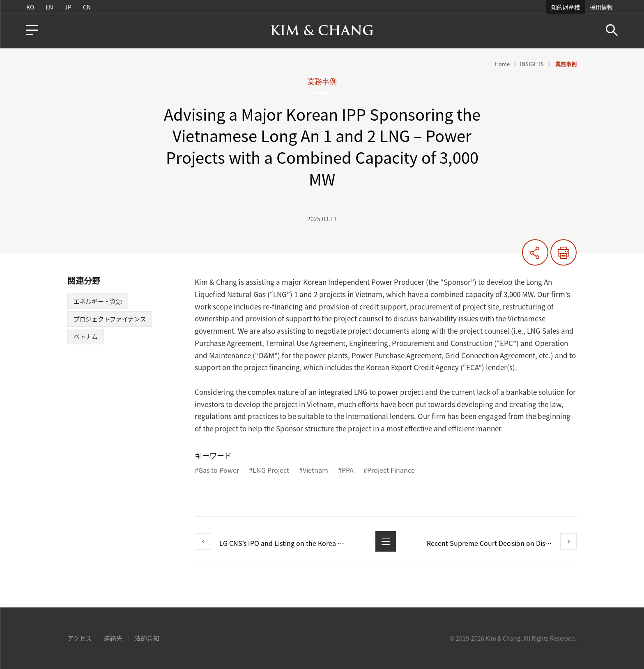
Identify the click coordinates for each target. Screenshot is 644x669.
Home (502, 64)
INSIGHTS (532, 64)
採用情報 (601, 7)
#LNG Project (269, 471)
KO (30, 7)
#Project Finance (389, 471)
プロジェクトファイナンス (110, 319)
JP (68, 7)
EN (49, 7)
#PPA (346, 471)
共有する (535, 252)
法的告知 (147, 638)
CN (87, 7)
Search (612, 30)
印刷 (563, 252)
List (386, 541)
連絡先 (113, 638)
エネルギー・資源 (98, 301)
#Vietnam (314, 471)
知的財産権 (566, 7)
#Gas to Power (217, 471)
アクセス (79, 638)
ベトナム (86, 337)
